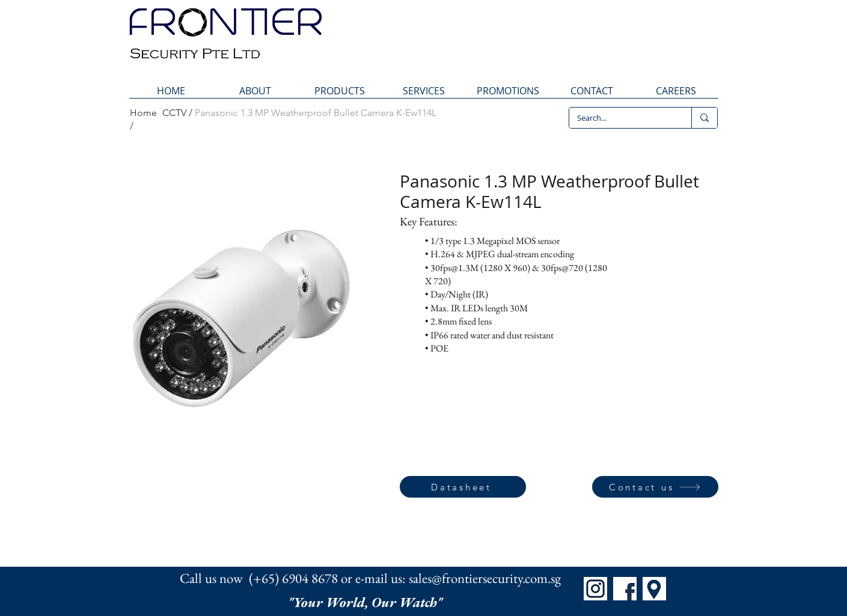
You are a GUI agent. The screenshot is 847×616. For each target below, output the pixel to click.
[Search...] (622, 118)
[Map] (654, 589)
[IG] (595, 589)
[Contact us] (655, 487)
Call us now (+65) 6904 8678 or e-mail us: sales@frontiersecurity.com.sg (370, 578)
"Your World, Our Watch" (367, 602)
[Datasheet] (463, 487)
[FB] (625, 589)
